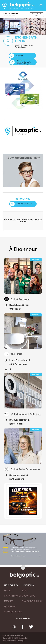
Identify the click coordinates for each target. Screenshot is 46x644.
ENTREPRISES (10, 606)
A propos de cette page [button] (37, 15)
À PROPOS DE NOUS (13, 612)
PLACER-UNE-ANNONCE (32, 601)
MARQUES (9, 601)
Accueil (8, 14)
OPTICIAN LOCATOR (13, 596)
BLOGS (25, 591)
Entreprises (16, 14)
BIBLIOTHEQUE (28, 596)
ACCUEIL (8, 591)
